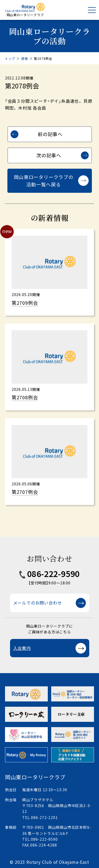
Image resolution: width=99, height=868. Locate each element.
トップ (10, 58)
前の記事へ (50, 134)
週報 (25, 58)
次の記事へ (49, 155)
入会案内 (22, 648)
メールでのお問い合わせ (38, 603)
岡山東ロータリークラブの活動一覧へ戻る (44, 181)
